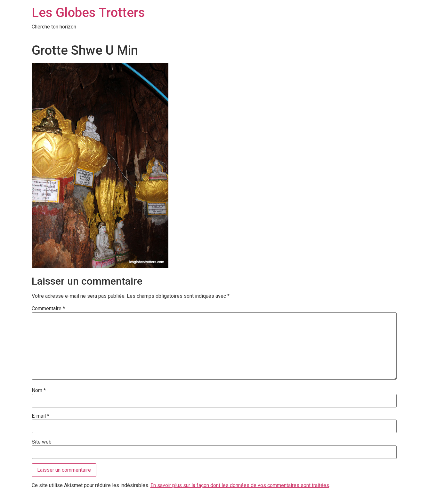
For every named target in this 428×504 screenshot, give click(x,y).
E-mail (40, 416)
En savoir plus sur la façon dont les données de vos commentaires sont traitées (240, 485)
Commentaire (48, 309)
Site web (42, 442)
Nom (39, 390)
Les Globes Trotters (88, 13)
